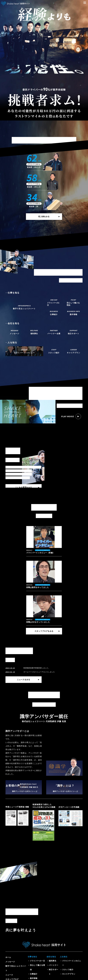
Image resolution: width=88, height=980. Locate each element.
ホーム (8, 957)
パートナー (54, 965)
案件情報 (34, 978)
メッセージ (10, 962)
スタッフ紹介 (68, 970)
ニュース (9, 975)
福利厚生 (53, 961)
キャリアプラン (69, 974)
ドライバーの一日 (38, 961)
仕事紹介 (34, 974)
